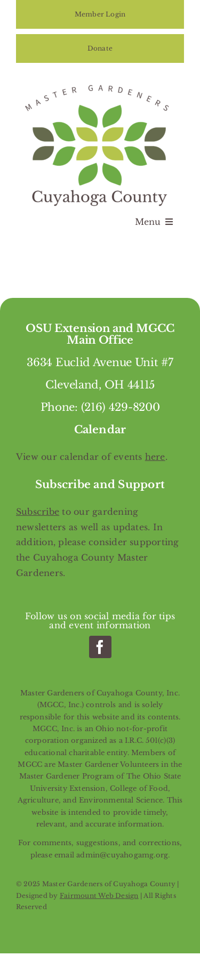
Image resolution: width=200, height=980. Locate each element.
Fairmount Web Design (99, 896)
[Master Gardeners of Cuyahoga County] (100, 83)
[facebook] (100, 647)
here (155, 457)
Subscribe (38, 512)
